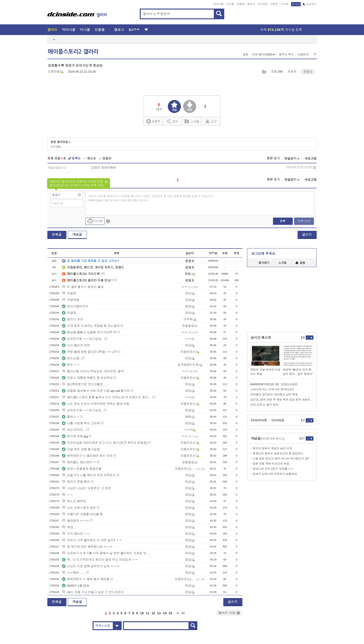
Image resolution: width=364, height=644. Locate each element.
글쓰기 (307, 235)
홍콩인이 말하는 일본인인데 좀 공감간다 (278, 454)
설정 (245, 55)
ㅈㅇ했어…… (74, 573)
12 (153, 613)
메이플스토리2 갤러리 (73, 52)
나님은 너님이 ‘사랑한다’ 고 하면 (86, 488)
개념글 (77, 235)
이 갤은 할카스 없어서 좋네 (83, 287)
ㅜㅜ (68, 495)
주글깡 (69, 293)
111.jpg (56, 146)
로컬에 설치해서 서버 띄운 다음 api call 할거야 (96, 391)
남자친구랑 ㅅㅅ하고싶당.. (83, 339)
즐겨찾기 (264, 263)
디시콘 (284, 4)
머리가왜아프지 (75, 306)
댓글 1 (308, 72)
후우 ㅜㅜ (71, 365)
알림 (300, 263)
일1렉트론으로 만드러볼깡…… (85, 384)
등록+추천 (304, 221)
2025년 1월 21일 (76, 586)
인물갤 (241, 4)
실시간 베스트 (261, 338)
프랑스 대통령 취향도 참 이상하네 (87, 378)
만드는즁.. (71, 358)
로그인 (296, 4)
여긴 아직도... (74, 430)
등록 (283, 221)
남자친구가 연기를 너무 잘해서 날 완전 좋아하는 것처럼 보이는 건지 (107, 553)
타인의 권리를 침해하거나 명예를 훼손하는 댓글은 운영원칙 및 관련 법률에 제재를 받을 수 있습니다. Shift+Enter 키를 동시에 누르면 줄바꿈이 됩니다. (151, 198)
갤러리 (52, 30)
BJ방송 (134, 30)
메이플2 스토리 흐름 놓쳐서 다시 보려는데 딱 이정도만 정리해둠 (107, 397)
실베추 (153, 121)
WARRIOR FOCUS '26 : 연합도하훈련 (274, 384)
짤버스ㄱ (71, 417)
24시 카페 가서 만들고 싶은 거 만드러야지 (93, 592)
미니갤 (230, 4)
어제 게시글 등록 (281, 30)
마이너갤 (218, 4)
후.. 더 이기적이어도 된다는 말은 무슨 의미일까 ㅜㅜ (100, 560)
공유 (172, 121)
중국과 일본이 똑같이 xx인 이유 (272, 448)
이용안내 (303, 55)
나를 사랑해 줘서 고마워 (81, 423)
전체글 (57, 235)
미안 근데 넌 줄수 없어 (264, 405)
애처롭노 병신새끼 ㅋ (79, 462)
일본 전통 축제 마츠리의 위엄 (271, 464)
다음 (178, 613)
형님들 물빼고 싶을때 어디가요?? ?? (89, 332)
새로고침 (311, 159)
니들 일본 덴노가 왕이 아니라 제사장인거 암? (281, 459)
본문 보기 (273, 158)
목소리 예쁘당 (74, 501)
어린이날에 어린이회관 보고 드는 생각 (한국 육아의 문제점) (105, 443)
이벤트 (274, 4)
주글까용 (71, 300)
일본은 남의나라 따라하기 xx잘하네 (275, 474)
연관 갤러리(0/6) (264, 55)
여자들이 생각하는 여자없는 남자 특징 (274, 395)
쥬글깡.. (70, 313)
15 (170, 613)
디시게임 (263, 4)
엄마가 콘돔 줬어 (76, 482)
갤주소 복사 (286, 55)
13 (159, 613)
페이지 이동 (229, 613)
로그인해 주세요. (264, 254)
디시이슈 (278, 420)
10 (142, 613)
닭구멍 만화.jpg (75, 436)
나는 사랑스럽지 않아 (79, 508)
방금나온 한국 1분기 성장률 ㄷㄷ (273, 469)
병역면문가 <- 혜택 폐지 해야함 (86, 579)
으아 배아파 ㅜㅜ (76, 534)
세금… (69, 527)
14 (165, 613)
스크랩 (264, 72)
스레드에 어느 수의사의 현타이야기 (272, 390)
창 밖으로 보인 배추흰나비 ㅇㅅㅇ (87, 547)
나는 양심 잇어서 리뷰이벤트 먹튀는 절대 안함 (96, 404)
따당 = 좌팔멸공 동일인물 (82, 469)
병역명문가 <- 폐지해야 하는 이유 (87, 456)
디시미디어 (259, 420)
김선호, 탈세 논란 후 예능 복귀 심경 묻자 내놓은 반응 (282, 400)
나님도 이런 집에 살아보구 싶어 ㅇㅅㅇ (91, 566)
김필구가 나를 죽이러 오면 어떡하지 (89, 475)
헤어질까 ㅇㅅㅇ (76, 521)
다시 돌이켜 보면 (76, 345)
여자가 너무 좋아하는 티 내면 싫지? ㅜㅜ (92, 540)
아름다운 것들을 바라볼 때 (82, 514)
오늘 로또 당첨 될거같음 (81, 449)
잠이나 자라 (73, 319)
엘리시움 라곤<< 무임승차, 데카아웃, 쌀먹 (93, 371)
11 (148, 613)
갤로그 (251, 4)
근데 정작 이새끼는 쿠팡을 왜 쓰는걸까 (91, 326)
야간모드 (310, 4)
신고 (211, 121)
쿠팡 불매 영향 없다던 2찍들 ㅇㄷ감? (89, 352)
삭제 (314, 168)
